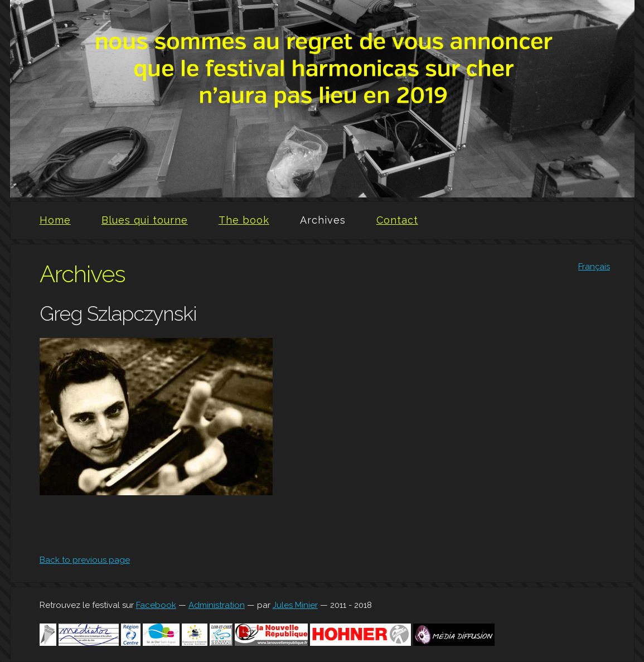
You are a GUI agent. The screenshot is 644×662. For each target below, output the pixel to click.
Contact (397, 220)
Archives (323, 220)
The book (244, 220)
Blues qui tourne (145, 220)
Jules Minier (295, 605)
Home (55, 220)
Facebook (156, 605)
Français (594, 267)
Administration (217, 605)
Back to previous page (85, 560)
